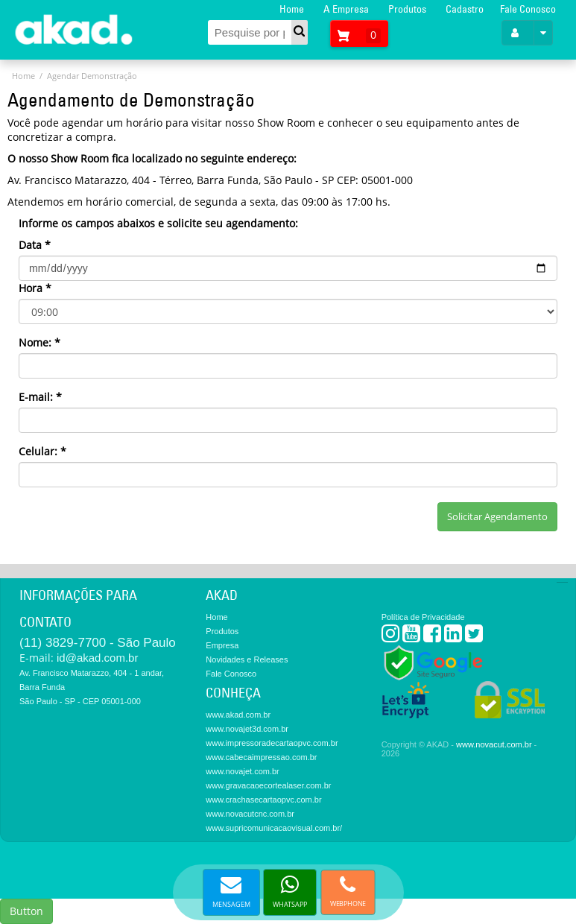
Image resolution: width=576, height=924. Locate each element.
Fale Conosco (528, 9)
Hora (35, 288)
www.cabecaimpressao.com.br (261, 757)
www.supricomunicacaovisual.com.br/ (274, 828)
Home (292, 9)
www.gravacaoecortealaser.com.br (268, 785)
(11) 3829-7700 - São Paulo (98, 643)
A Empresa (346, 9)
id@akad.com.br (97, 658)
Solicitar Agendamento (497, 516)
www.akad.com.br (238, 715)
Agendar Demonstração (92, 76)
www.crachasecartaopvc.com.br (263, 800)
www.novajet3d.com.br (247, 729)
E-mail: (40, 397)
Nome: (39, 342)
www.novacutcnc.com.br (250, 814)
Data (35, 245)
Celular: (42, 451)
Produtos (407, 9)
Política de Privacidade (423, 617)
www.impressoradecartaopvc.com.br (272, 743)
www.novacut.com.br (494, 744)
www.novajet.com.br (242, 771)
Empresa (222, 645)
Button (26, 911)
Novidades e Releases (247, 659)
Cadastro (465, 9)
